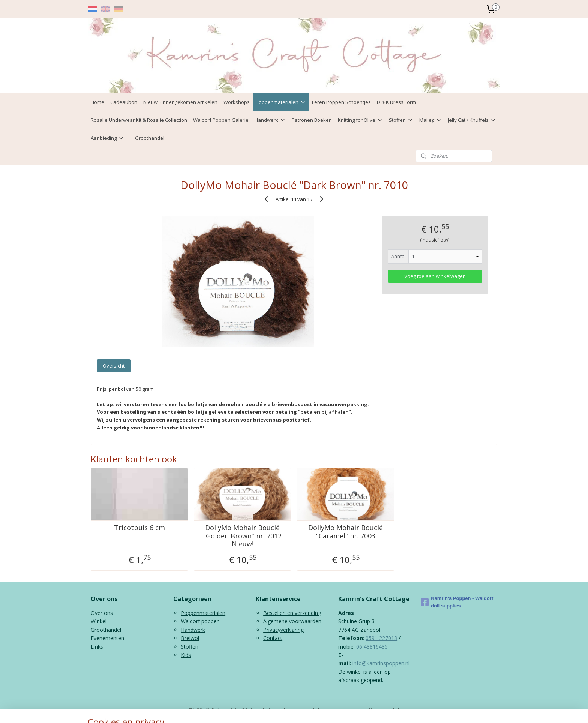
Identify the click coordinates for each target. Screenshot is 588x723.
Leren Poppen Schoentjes (341, 102)
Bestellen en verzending (292, 613)
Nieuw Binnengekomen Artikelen (180, 102)
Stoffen (401, 120)
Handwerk (270, 120)
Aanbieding (107, 138)
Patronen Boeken (312, 120)
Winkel (99, 621)
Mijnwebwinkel (384, 709)
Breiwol (190, 638)
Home (97, 102)
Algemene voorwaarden (292, 621)
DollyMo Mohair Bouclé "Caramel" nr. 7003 (346, 532)
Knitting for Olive (360, 120)
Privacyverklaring (283, 630)
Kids (186, 655)
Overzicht (114, 366)
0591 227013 (381, 638)
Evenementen (107, 638)
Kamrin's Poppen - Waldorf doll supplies (457, 602)
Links (97, 647)
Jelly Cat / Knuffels (472, 120)
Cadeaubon (124, 102)
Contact (273, 638)
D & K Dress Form (396, 102)
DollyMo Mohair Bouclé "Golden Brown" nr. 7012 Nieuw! (242, 536)
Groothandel (150, 138)
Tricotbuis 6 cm (139, 528)
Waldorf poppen (200, 621)
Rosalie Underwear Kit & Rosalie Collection (139, 120)
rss (290, 709)
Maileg (430, 120)
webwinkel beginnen (318, 709)
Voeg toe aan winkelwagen (435, 276)
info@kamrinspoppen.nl (381, 663)
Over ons (102, 613)
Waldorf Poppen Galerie (221, 120)
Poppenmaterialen (281, 102)
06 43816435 (372, 647)
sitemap (274, 709)
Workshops (237, 102)
